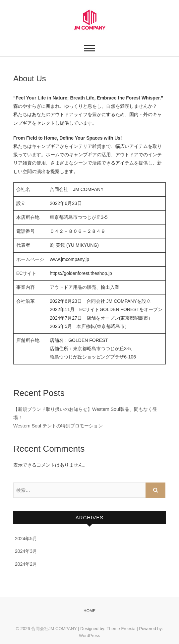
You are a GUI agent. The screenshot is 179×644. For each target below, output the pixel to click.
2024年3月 (26, 551)
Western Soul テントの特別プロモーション (58, 426)
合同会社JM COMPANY (54, 629)
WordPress (89, 636)
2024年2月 (26, 564)
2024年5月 (26, 539)
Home (89, 611)
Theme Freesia (121, 629)
